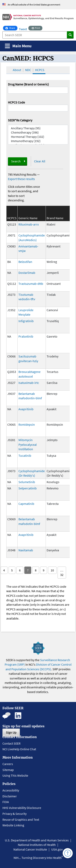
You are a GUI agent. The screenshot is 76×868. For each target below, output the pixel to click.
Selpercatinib (28, 488)
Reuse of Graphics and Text (21, 819)
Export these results (21, 179)
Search (16, 161)
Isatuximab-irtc (29, 383)
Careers (8, 764)
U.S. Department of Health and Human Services (37, 840)
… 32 (62, 572)
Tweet (23, 29)
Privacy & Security (14, 814)
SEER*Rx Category (20, 120)
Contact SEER (11, 743)
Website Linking (13, 825)
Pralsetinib (26, 336)
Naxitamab (26, 550)
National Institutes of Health (37, 845)
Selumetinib (27, 482)
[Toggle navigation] (18, 46)
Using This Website (15, 775)
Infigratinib (26, 321)
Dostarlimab (27, 273)
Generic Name (28, 218)
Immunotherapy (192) (38, 141)
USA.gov (57, 849)
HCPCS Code (16, 102)
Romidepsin (27, 424)
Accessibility (11, 790)
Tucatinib (25, 456)
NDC (28, 70)
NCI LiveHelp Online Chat (19, 749)
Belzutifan (25, 262)
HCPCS (40, 70)
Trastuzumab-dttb (31, 284)
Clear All (40, 161)
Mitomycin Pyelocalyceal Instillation (28, 444)
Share (11, 28)
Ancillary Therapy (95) (38, 128)
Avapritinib (26, 409)
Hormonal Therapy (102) (38, 137)
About (17, 70)
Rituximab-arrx (29, 224)
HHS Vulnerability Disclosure (22, 808)
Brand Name (55, 218)
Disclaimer (10, 796)
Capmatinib (26, 504)
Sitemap (8, 770)
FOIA (6, 802)
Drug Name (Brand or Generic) (28, 84)
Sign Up (11, 732)
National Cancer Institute (30, 849)
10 (52, 570)
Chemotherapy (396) (38, 132)
